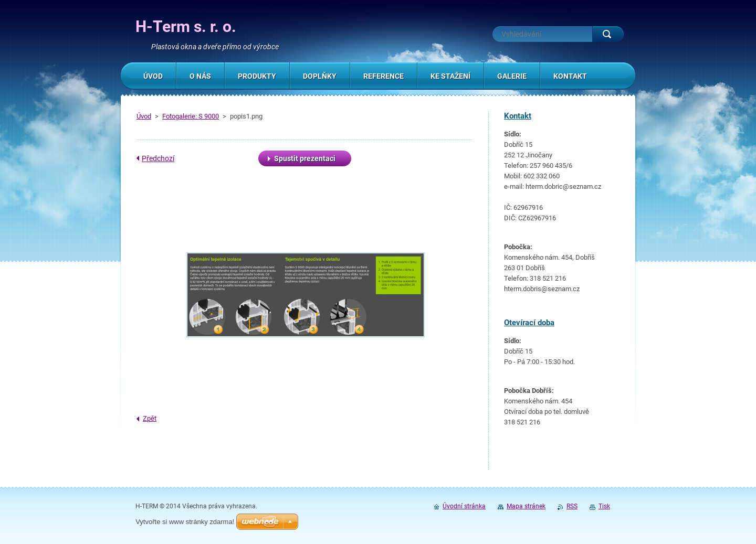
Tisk (604, 506)
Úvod (144, 116)
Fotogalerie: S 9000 (191, 116)
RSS (572, 506)
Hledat (608, 34)
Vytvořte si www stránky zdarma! (185, 522)
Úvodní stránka (464, 506)
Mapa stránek (526, 506)
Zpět (150, 418)
